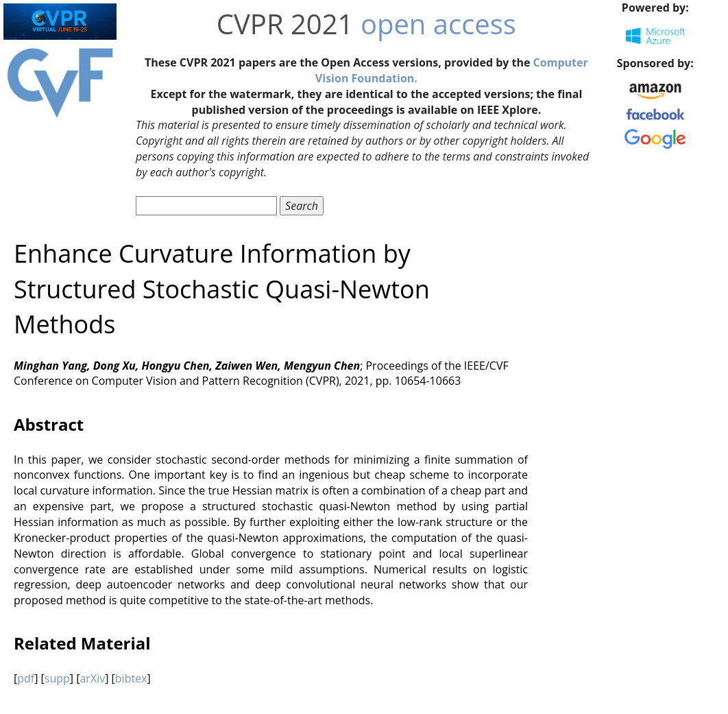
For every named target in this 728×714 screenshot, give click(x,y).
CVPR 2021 (285, 24)
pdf (26, 678)
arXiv (92, 678)
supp (57, 678)
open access (438, 24)
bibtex (131, 678)
